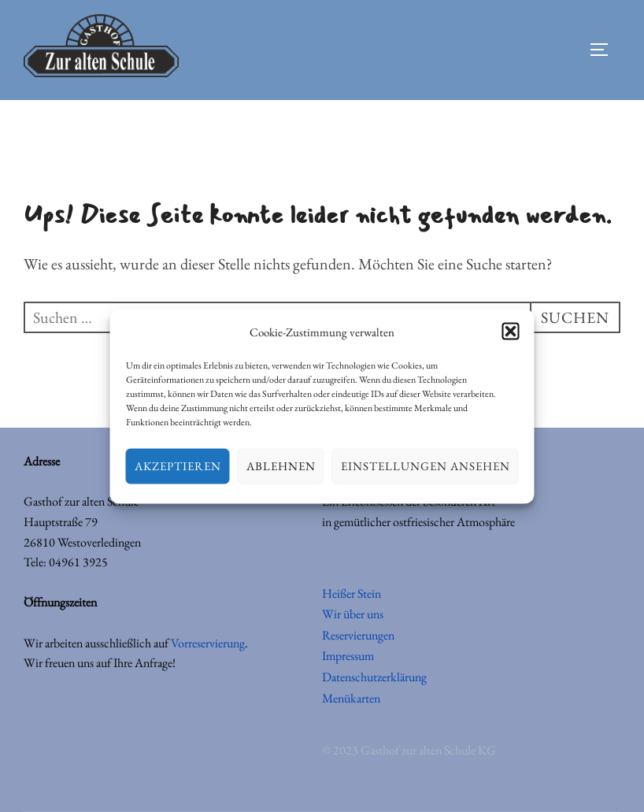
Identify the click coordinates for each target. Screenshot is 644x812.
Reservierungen (358, 635)
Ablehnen (281, 466)
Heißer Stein (352, 593)
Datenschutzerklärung (374, 677)
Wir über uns (353, 614)
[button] (511, 332)
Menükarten (351, 698)
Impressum (348, 656)
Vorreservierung (208, 643)
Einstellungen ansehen (426, 466)
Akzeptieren (178, 466)
